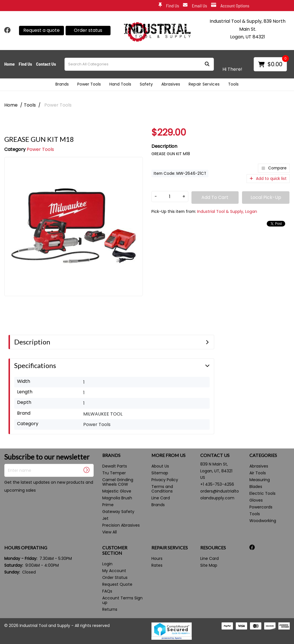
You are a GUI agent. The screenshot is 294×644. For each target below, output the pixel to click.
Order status (88, 30)
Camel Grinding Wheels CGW (118, 482)
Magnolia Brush (117, 498)
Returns (110, 609)
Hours (157, 558)
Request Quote (117, 584)
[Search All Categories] (139, 64)
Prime (108, 505)
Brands (62, 84)
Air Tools (258, 473)
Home (10, 64)
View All (110, 532)
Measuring (260, 480)
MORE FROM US (168, 455)
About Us (160, 466)
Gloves (256, 500)
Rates (157, 565)
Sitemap (160, 473)
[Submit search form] (207, 64)
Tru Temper (114, 473)
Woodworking (263, 521)
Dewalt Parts (115, 466)
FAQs (107, 591)
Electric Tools (262, 493)
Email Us (195, 6)
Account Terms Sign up (122, 600)
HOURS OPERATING (26, 548)
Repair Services (204, 84)
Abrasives (171, 84)
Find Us (169, 6)
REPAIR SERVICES (170, 548)
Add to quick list (268, 179)
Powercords (261, 507)
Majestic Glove (117, 491)
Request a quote (41, 30)
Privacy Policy (165, 480)
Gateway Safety (118, 512)
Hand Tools (120, 84)
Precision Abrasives (121, 525)
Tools (233, 84)
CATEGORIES (263, 455)
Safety (146, 84)
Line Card (161, 498)
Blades (256, 487)
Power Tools (89, 84)
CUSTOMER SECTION (115, 550)
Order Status (115, 577)
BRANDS (111, 455)
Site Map (209, 565)
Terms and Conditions (162, 489)
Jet (105, 518)
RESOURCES (213, 548)
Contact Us (46, 64)
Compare (274, 168)
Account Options (230, 6)
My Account (114, 571)
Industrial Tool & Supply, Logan (227, 211)
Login (107, 564)
